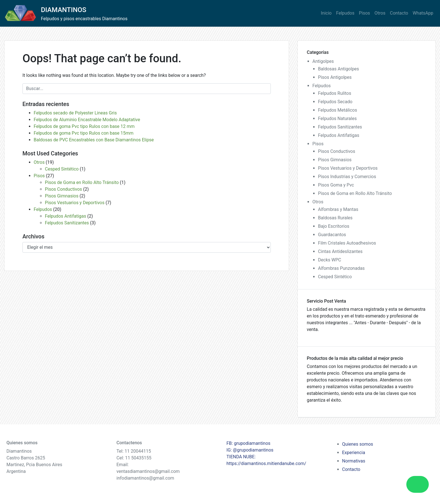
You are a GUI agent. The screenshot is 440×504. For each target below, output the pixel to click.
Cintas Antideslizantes (340, 251)
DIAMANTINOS (64, 10)
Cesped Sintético (62, 169)
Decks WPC (329, 260)
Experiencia (354, 453)
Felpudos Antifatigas (66, 216)
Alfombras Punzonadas (341, 268)
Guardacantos (332, 235)
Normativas (354, 461)
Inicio (326, 13)
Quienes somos (358, 444)
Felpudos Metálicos (337, 110)
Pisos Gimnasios (62, 196)
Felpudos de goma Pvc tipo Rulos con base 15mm (84, 133)
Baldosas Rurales (335, 218)
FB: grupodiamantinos (248, 443)
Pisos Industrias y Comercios (347, 177)
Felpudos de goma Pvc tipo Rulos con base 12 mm (84, 126)
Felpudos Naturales (337, 118)
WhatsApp (423, 13)
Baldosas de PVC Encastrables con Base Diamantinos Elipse (94, 140)
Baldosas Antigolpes (338, 69)
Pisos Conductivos (63, 189)
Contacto (399, 13)
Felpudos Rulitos (334, 93)
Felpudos (345, 13)
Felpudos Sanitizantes (67, 223)
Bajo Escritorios (334, 226)
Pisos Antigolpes (335, 77)
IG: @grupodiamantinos (250, 450)
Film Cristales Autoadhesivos (347, 243)
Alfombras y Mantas (338, 209)
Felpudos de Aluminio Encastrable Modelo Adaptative (87, 120)
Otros (380, 13)
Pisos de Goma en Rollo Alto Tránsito (82, 182)
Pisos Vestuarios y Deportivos (75, 203)
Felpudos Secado (335, 102)
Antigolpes (323, 61)
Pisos (365, 13)
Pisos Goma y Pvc (336, 185)
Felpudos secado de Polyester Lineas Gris (75, 113)
